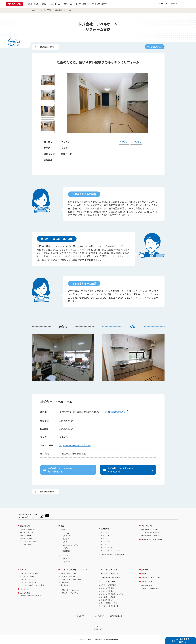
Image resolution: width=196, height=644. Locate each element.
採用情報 (145, 570)
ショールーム (54, 4)
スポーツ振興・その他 (109, 603)
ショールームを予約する (29, 573)
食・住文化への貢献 (108, 597)
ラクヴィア (66, 562)
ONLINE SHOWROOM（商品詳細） (113, 554)
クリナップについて (99, 4)
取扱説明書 (65, 582)
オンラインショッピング (110, 574)
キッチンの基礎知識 (27, 529)
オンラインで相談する (28, 576)
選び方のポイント (27, 532)
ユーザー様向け (82, 4)
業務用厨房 (66, 551)
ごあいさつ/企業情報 (108, 585)
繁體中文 (174, 3)
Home (34, 10)
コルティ (66, 542)
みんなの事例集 (26, 535)
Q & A (69, 576)
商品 (62, 526)
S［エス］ (107, 538)
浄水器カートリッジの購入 (111, 578)
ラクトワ (106, 544)
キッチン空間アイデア (28, 538)
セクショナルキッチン (70, 545)
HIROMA (65, 548)
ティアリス (107, 532)
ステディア (66, 536)
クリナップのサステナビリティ (112, 594)
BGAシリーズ (108, 547)
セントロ (66, 533)
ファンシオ (107, 541)
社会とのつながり (107, 600)
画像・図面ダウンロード (150, 535)
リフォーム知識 (26, 544)
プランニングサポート (149, 526)
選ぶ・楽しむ (33, 4)
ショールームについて (28, 579)
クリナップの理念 (107, 588)
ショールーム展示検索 (28, 582)
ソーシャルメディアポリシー (98, 616)
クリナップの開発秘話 (28, 541)
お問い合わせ (70, 590)
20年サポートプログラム (69, 593)
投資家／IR (145, 574)
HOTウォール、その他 (111, 550)
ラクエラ (66, 539)
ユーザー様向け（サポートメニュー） (74, 570)
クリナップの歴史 (107, 591)
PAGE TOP (98, 629)
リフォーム (68, 4)
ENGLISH (163, 3)
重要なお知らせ (66, 585)
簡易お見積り (150, 529)
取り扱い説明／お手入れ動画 (71, 579)
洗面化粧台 (105, 529)
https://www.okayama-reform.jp (75, 445)
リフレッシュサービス (109, 570)
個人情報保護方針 (116, 616)
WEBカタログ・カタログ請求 (152, 539)
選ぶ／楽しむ (25, 526)
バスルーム (65, 555)
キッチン (64, 529)
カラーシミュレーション (150, 532)
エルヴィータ (108, 535)
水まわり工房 (46, 10)
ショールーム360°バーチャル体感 (32, 585)
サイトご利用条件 (80, 616)
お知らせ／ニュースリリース (152, 578)
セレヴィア (66, 559)
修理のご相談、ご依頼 (69, 573)
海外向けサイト (147, 581)
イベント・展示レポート (110, 606)
